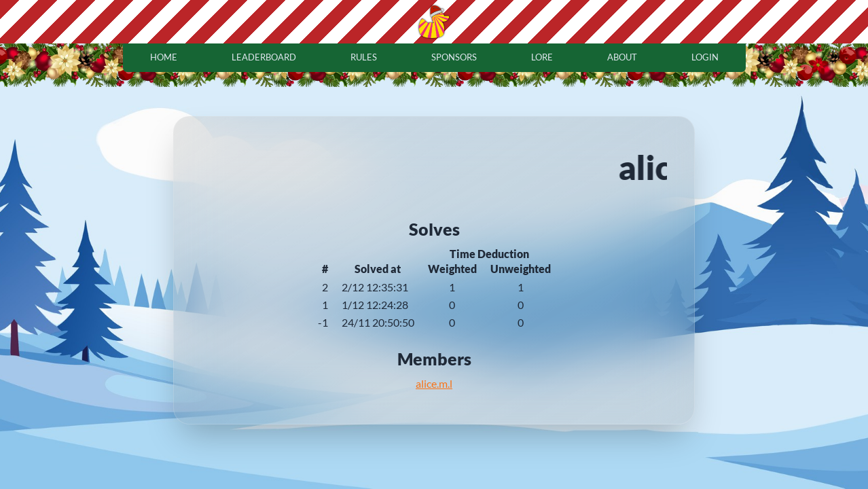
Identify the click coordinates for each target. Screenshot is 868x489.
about (622, 57)
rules (364, 57)
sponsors (454, 57)
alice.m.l (434, 383)
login (705, 57)
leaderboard (264, 57)
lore (542, 57)
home (164, 57)
